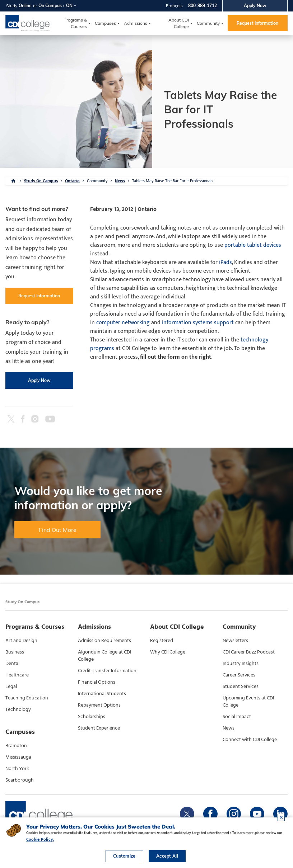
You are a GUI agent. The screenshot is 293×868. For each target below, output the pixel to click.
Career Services (239, 675)
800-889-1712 (203, 6)
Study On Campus (41, 181)
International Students (102, 694)
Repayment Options (99, 705)
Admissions (136, 23)
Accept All (167, 856)
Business (15, 652)
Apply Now (255, 6)
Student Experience (99, 728)
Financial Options (97, 682)
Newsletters (235, 641)
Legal (11, 687)
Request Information (257, 23)
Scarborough (20, 780)
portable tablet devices (253, 245)
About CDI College (179, 23)
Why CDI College (168, 652)
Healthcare (17, 675)
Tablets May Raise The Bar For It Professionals (173, 181)
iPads (225, 262)
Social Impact (237, 717)
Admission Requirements (104, 641)
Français (174, 6)
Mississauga (18, 757)
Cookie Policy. (40, 839)
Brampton (16, 746)
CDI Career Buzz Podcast (249, 652)
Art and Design (21, 641)
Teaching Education (27, 698)
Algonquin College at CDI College (104, 656)
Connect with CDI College (250, 740)
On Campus (50, 6)
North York (17, 769)
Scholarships (92, 717)
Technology (18, 709)
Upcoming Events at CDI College (248, 702)
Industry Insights (241, 664)
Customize (124, 856)
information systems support (198, 323)
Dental (12, 664)
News (120, 181)
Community (208, 23)
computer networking (123, 323)
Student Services (241, 687)
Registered (162, 641)
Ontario (72, 181)
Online (25, 6)
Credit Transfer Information (107, 671)
